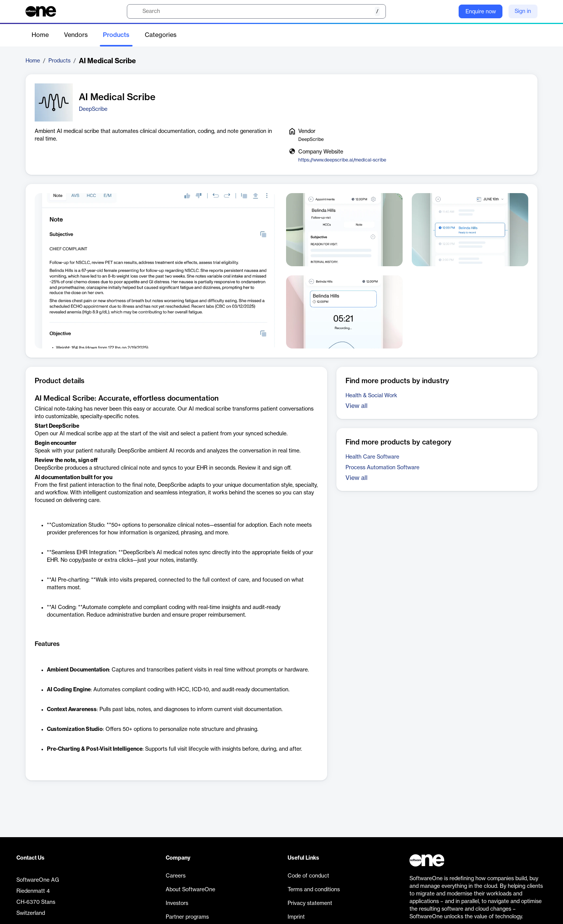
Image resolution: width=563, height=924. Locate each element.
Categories (161, 35)
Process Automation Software (382, 468)
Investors (177, 903)
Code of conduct (308, 876)
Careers (176, 876)
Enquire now (481, 12)
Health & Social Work (371, 396)
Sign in (523, 11)
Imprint (296, 917)
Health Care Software (372, 457)
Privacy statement (310, 903)
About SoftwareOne (190, 890)
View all (357, 406)
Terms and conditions (314, 890)
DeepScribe (93, 109)
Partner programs (187, 917)
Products (116, 35)
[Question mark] (448, 11)
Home (40, 35)
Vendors (76, 35)
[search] (256, 11)
